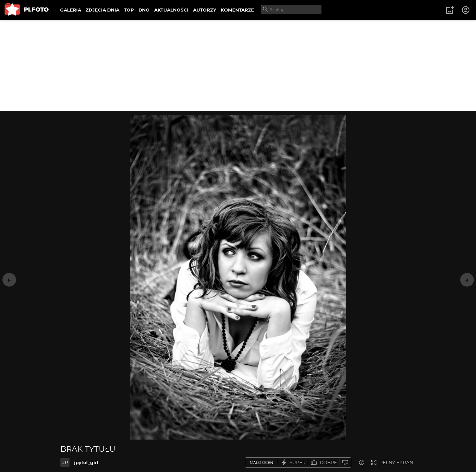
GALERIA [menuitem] (71, 10)
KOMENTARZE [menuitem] (237, 10)
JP (65, 462)
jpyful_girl (86, 462)
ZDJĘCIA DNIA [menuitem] (102, 10)
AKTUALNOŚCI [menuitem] (171, 10)
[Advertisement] (238, 65)
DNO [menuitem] (144, 10)
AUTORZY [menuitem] (205, 10)
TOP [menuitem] (129, 10)
